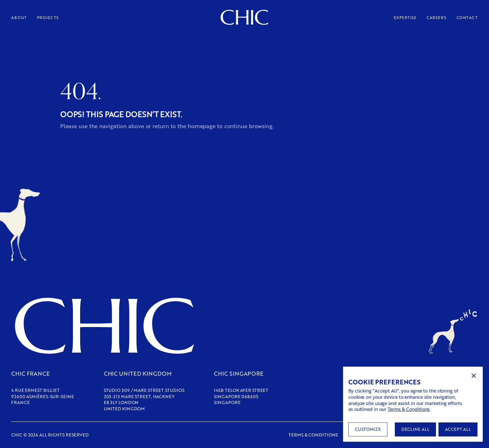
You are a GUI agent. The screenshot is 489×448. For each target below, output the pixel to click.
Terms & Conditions (409, 409)
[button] (474, 376)
